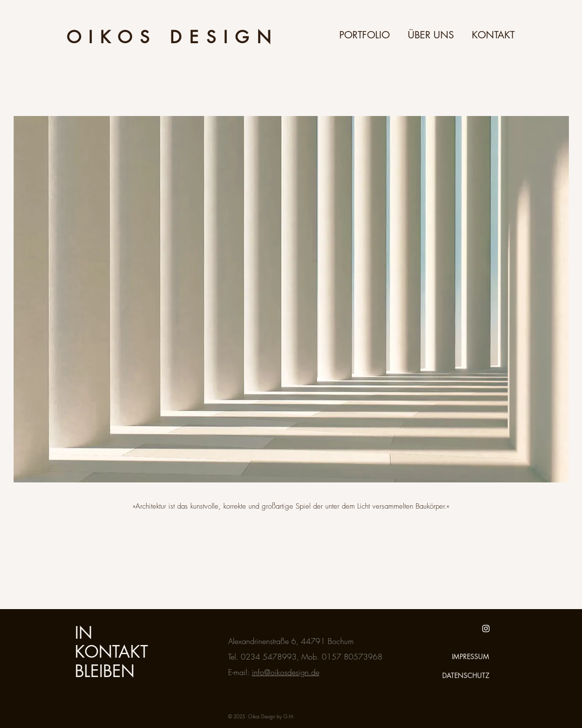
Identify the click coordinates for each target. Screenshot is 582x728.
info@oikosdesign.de (286, 672)
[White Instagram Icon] (486, 629)
